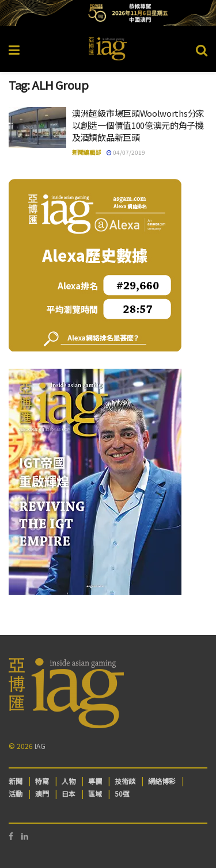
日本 (69, 794)
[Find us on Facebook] (11, 836)
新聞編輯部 (86, 152)
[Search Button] (202, 49)
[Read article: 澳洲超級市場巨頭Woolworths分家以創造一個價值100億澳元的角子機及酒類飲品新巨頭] (37, 128)
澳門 (42, 794)
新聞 (16, 781)
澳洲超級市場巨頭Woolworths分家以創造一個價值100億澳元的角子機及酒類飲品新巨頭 (138, 125)
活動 (16, 794)
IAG (40, 746)
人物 (69, 781)
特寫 (42, 781)
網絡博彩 (162, 781)
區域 (95, 794)
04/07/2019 (126, 152)
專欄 (95, 781)
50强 (122, 794)
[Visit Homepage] (108, 49)
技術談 (125, 781)
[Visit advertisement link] (108, 13)
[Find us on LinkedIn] (25, 836)
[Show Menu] (14, 49)
